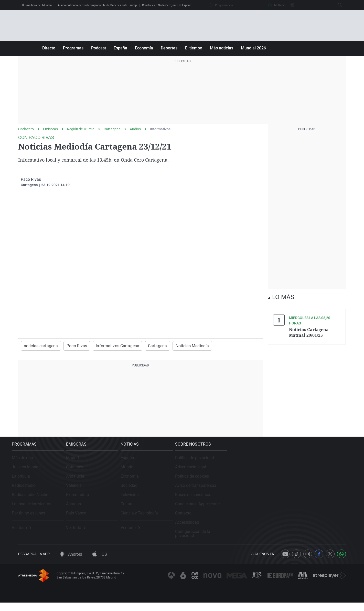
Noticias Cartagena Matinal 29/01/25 (309, 332)
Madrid (110, 464)
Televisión (199, 501)
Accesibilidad (287, 528)
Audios (135, 129)
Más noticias (222, 48)
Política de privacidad (295, 464)
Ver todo (28, 534)
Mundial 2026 (253, 48)
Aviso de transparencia (296, 492)
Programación (221, 5)
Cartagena (112, 129)
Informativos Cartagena (109, 346)
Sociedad (198, 492)
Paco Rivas (72, 346)
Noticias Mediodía (177, 346)
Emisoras (50, 129)
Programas (73, 48)
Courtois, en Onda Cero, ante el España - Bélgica (173, 5)
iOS (100, 563)
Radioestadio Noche (36, 501)
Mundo (196, 473)
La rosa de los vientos (38, 510)
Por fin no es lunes (35, 519)
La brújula (27, 482)
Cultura (196, 510)
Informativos (160, 129)
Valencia (112, 492)
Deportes (169, 48)
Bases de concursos (293, 501)
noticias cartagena (39, 346)
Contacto (284, 519)
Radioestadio (30, 492)
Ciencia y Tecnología (208, 519)
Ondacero (26, 129)
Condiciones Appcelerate (298, 510)
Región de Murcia (81, 129)
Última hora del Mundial (37, 5)
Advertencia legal (291, 473)
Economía (144, 48)
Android (71, 563)
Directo (49, 48)
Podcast (99, 48)
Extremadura (115, 501)
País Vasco (114, 519)
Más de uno (29, 464)
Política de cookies (292, 482)
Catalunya (113, 473)
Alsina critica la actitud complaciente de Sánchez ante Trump (97, 5)
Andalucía (113, 482)
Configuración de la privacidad (303, 538)
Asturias (111, 510)
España (120, 48)
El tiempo (194, 48)
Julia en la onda (33, 473)
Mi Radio (277, 5)
